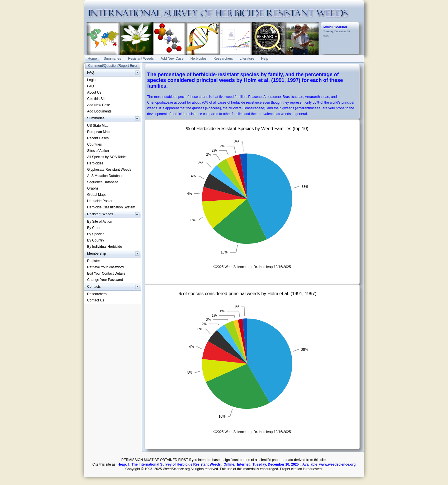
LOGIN (328, 27)
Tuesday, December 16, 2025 (337, 31)
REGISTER (340, 27)
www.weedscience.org (337, 464)
